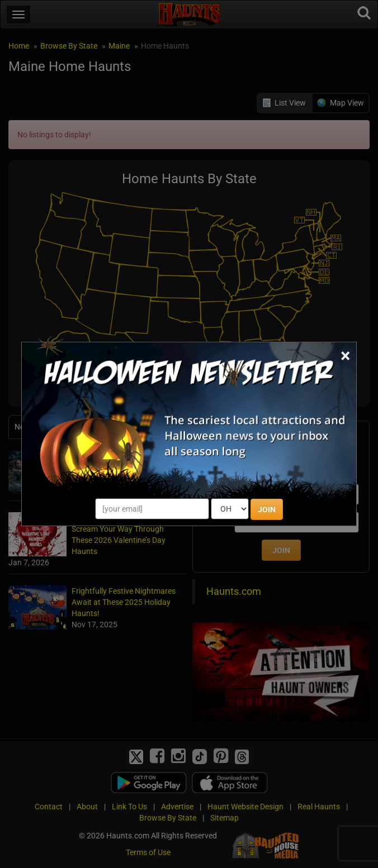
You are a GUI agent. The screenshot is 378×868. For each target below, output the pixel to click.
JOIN (267, 509)
